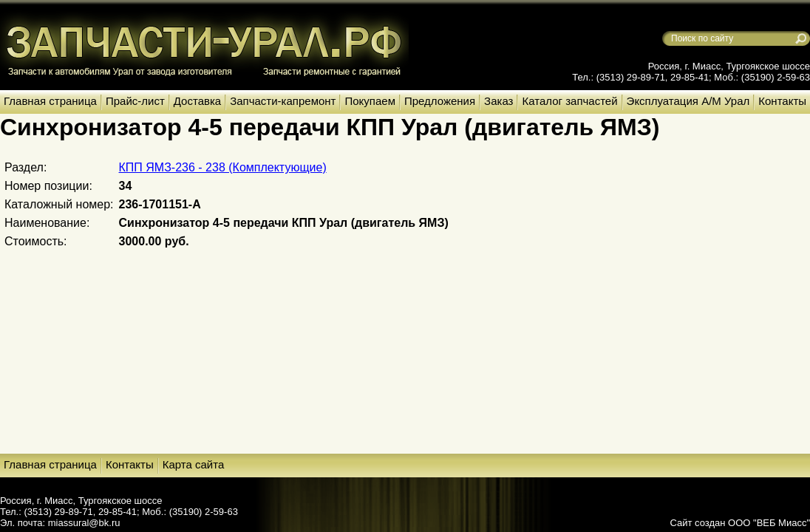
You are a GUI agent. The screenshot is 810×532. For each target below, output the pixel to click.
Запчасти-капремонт (283, 101)
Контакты (782, 101)
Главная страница (50, 101)
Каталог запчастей (569, 101)
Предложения (440, 101)
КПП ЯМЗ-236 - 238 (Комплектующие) (223, 167)
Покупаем (370, 101)
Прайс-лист (135, 101)
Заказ (498, 101)
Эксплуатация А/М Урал (688, 101)
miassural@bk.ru (84, 523)
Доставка (197, 101)
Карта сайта (194, 464)
